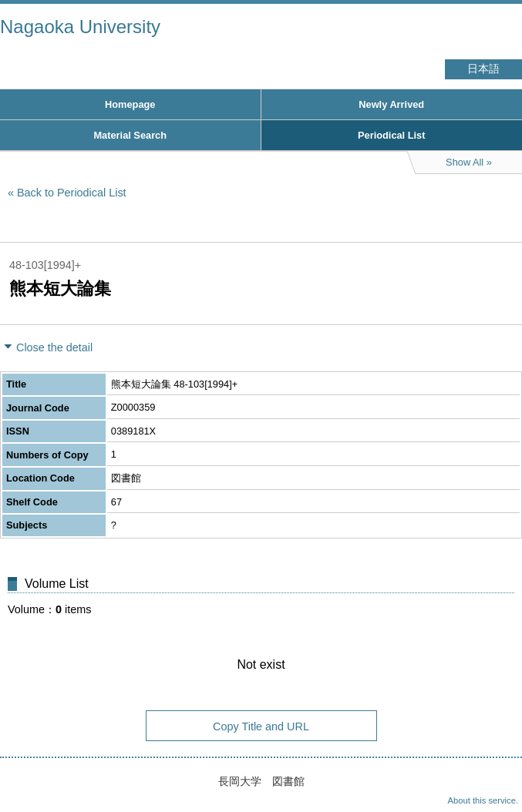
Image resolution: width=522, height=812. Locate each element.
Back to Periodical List (72, 193)
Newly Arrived (391, 104)
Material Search (130, 135)
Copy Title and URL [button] (261, 726)
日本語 (483, 69)
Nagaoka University (80, 27)
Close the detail (54, 347)
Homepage (130, 104)
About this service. (483, 800)
